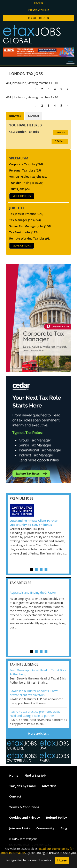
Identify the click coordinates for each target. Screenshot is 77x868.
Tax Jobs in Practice (26, 214)
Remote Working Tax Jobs (30, 238)
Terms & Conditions (24, 807)
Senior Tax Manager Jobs (30, 226)
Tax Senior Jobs (23, 232)
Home (14, 775)
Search (34, 116)
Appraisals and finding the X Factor (33, 592)
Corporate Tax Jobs (26, 164)
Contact (15, 796)
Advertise (49, 786)
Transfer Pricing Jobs (26, 183)
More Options (22, 196)
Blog (64, 828)
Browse (15, 116)
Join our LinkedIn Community (32, 828)
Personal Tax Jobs (25, 170)
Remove (61, 133)
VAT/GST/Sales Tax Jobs (28, 177)
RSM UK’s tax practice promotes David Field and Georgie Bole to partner (35, 714)
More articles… (39, 733)
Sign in (38, 3)
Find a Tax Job (35, 775)
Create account (38, 10)
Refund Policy (56, 817)
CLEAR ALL (60, 141)
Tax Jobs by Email (22, 786)
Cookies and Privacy (25, 817)
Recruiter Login (39, 18)
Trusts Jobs (20, 189)
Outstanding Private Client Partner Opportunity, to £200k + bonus (34, 523)
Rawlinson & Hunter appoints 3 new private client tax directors (34, 693)
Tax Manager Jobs (25, 220)
